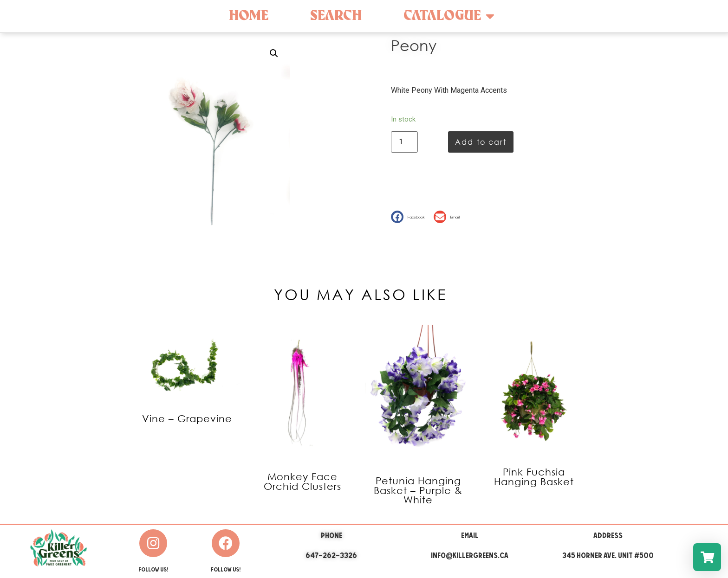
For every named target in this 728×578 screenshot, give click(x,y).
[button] (410, 217)
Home (249, 16)
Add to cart (481, 142)
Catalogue (449, 16)
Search (336, 16)
